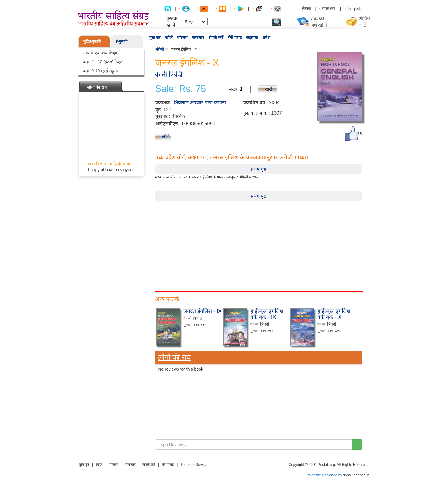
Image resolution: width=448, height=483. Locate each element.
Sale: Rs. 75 (181, 89)
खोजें (169, 38)
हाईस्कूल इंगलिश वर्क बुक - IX (267, 314)
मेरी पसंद (235, 38)
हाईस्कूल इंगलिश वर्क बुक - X (334, 314)
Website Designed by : (326, 475)
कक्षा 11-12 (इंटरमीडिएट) (103, 62)
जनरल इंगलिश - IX (203, 311)
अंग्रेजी (160, 49)
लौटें (165, 137)
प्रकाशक (329, 8)
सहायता (252, 38)
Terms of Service (194, 465)
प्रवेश (267, 38)
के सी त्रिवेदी (169, 74)
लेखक (307, 8)
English (354, 8)
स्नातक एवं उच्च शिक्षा (100, 53)
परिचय (182, 38)
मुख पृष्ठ (155, 38)
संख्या (234, 89)
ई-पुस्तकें (122, 41)
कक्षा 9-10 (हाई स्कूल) (101, 71)
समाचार (198, 38)
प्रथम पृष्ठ (259, 169)
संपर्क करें (216, 38)
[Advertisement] (259, 243)
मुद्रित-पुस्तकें (92, 41)
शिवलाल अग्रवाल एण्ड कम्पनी (200, 103)
